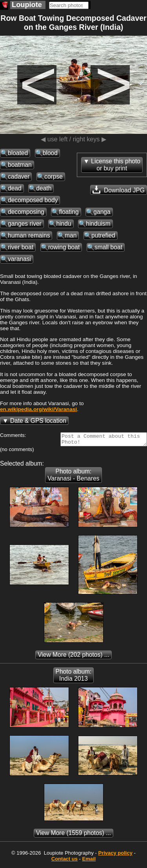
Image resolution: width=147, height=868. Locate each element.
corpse (54, 176)
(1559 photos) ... (73, 835)
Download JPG (119, 190)
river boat (21, 247)
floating (69, 212)
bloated (18, 153)
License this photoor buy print (116, 165)
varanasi (19, 259)
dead (15, 188)
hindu (64, 224)
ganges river (25, 224)
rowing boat (64, 247)
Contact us (64, 861)
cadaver (19, 176)
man (71, 235)
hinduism (98, 224)
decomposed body (33, 200)
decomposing (26, 212)
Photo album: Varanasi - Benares (73, 477)
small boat (108, 247)
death (44, 188)
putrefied (103, 235)
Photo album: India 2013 (74, 677)
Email (89, 861)
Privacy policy (115, 855)
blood (50, 153)
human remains (29, 235)
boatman (20, 165)
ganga (102, 212)
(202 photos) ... (73, 657)
